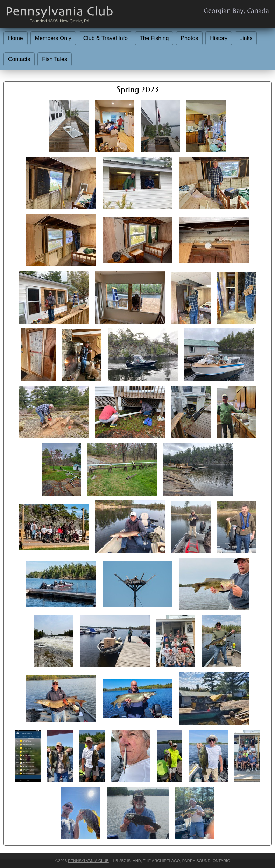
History (219, 38)
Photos (189, 38)
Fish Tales (55, 59)
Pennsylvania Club (88, 861)
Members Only (53, 38)
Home (16, 38)
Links (246, 38)
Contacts (19, 59)
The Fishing (154, 38)
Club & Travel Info (105, 38)
